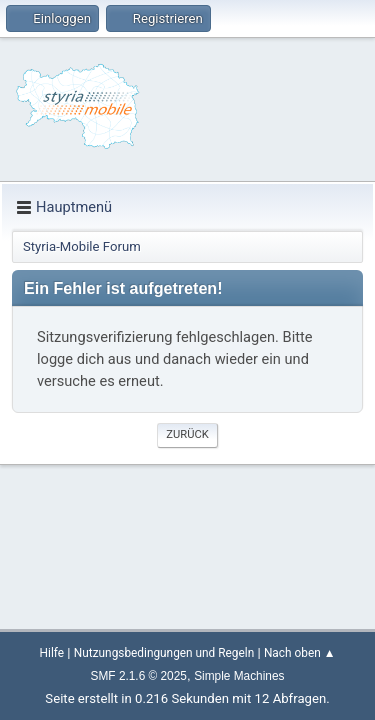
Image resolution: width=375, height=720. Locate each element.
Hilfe (52, 653)
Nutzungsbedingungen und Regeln (164, 653)
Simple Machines (239, 676)
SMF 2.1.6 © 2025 (139, 676)
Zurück (187, 434)
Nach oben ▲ (299, 653)
